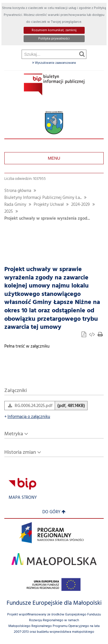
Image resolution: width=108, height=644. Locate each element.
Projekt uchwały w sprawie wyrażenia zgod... (47, 219)
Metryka (14, 434)
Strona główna (18, 191)
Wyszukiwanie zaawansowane (54, 63)
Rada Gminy (15, 205)
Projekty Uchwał (49, 205)
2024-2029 (80, 205)
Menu (54, 158)
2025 (9, 212)
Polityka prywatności (54, 39)
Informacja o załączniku (27, 417)
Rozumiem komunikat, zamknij (54, 30)
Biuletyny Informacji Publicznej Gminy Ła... (43, 198)
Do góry (54, 512)
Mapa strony (23, 498)
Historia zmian (20, 452)
